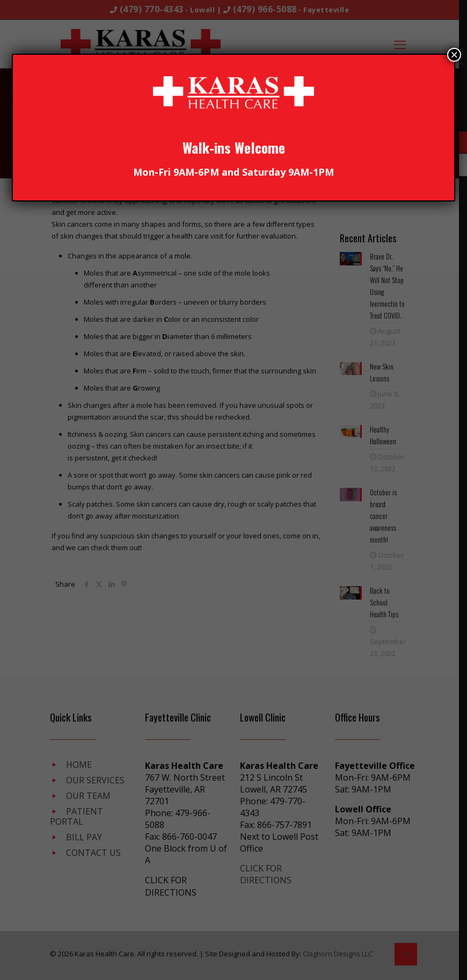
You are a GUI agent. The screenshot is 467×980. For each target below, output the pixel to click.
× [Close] (454, 55)
